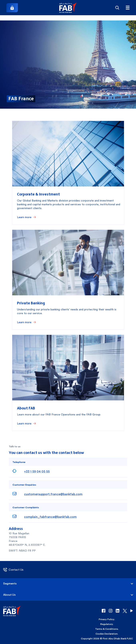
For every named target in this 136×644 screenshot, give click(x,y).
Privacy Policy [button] (107, 619)
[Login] (12, 8)
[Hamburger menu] (128, 8)
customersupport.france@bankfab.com (53, 494)
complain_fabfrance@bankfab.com (50, 517)
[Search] (117, 8)
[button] (68, 8)
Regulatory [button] (107, 624)
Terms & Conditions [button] (107, 629)
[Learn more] (26, 217)
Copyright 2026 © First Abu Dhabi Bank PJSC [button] (107, 639)
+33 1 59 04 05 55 (37, 471)
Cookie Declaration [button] (107, 634)
